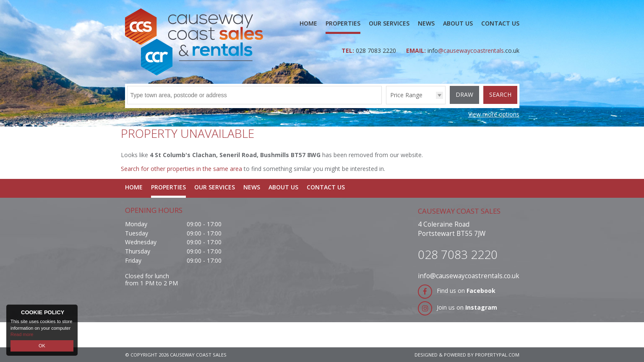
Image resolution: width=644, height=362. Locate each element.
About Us (458, 23)
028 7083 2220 (377, 50)
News (426, 23)
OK (42, 346)
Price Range (406, 95)
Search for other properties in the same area (181, 169)
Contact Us (500, 23)
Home (308, 23)
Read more (22, 334)
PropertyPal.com (497, 355)
